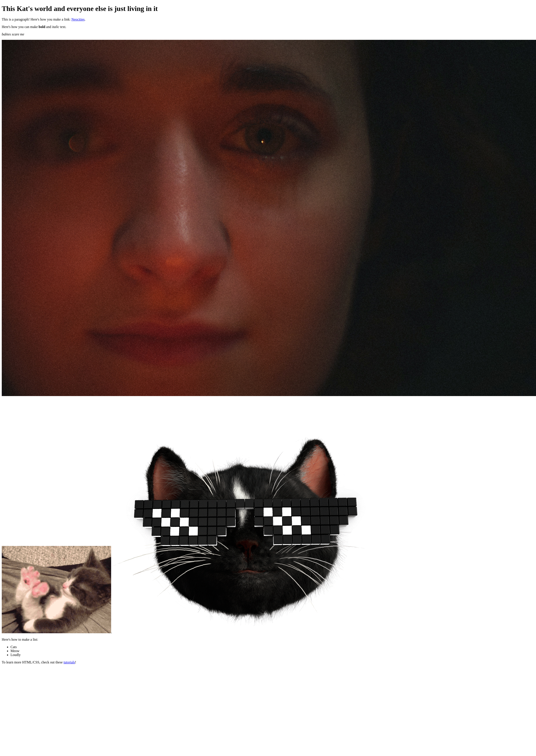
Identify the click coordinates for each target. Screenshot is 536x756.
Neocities (78, 19)
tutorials (69, 662)
